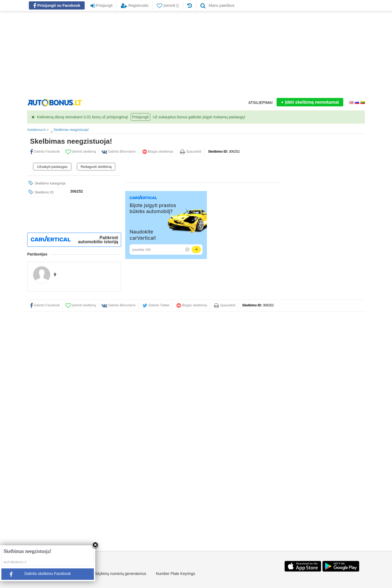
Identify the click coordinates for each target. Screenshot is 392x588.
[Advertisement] (196, 54)
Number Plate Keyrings (176, 574)
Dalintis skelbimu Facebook (38, 575)
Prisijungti (141, 117)
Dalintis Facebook (45, 152)
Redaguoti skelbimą (96, 167)
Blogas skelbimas (158, 152)
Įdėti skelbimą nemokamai (310, 102)
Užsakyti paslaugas (52, 167)
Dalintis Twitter (156, 305)
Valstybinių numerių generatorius (119, 574)
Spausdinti (191, 152)
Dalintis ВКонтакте (119, 152)
